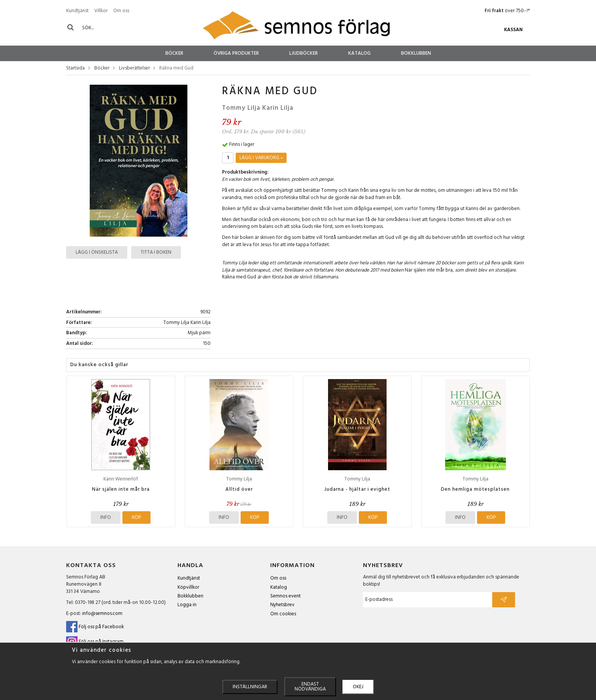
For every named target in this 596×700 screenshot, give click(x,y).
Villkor (101, 11)
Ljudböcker (304, 53)
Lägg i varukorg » (261, 158)
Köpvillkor (188, 587)
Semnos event (285, 596)
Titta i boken (156, 252)
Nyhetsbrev (282, 605)
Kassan (513, 30)
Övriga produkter (236, 53)
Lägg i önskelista (97, 252)
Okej (358, 687)
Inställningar (250, 687)
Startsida (75, 69)
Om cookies (283, 614)
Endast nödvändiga (310, 687)
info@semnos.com (102, 614)
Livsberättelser (134, 69)
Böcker (174, 53)
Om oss (121, 11)
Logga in (187, 605)
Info (106, 517)
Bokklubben (416, 53)
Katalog (359, 53)
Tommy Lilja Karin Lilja (258, 108)
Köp (136, 517)
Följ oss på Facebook (95, 627)
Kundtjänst (77, 11)
